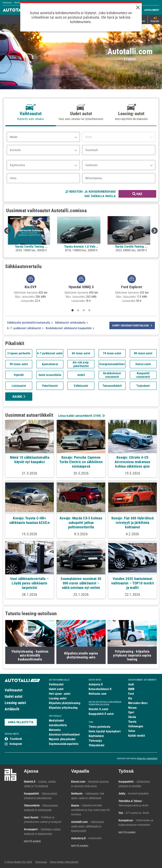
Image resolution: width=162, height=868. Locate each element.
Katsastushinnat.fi (100, 689)
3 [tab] (84, 310)
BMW (131, 689)
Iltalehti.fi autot (99, 709)
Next (155, 231)
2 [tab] (78, 310)
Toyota (132, 722)
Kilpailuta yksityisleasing (65, 703)
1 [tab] (73, 310)
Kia (130, 698)
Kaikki (19, 397)
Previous (7, 231)
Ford (131, 694)
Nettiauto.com (98, 694)
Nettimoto (19, 3)
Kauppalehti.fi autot (101, 714)
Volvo (132, 731)
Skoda (132, 717)
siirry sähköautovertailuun (132, 325)
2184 (97, 416)
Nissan (132, 708)
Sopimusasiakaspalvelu (64, 744)
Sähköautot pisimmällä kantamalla (30, 323)
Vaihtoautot (14, 690)
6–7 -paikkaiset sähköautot (25, 328)
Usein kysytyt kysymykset (105, 731)
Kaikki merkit (137, 736)
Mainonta (55, 730)
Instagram (16, 744)
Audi (131, 684)
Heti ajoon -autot (60, 694)
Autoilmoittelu (58, 725)
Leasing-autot (15, 703)
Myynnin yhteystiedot (62, 739)
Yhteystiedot (97, 745)
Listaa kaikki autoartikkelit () (81, 416)
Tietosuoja (95, 741)
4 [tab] (89, 310)
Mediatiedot (56, 721)
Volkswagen (136, 726)
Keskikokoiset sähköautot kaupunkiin (70, 328)
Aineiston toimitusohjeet (64, 735)
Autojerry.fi (96, 684)
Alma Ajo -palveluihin (147, 758)
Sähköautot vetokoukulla (71, 323)
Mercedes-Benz (138, 703)
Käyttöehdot (96, 736)
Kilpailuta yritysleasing (63, 708)
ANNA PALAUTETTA (21, 722)
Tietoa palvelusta (100, 727)
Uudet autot (14, 696)
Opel (131, 712)
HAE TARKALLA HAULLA (100, 196)
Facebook (16, 739)
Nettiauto (7, 3)
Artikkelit (12, 709)
